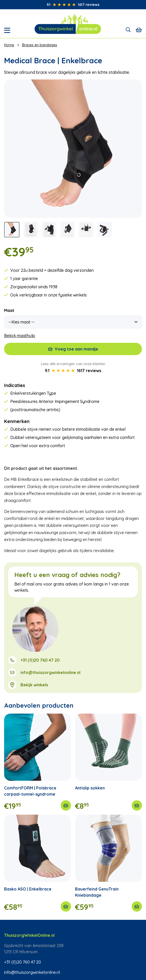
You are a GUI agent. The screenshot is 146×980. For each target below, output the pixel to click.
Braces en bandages (40, 45)
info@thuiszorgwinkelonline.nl (50, 672)
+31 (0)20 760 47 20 (40, 660)
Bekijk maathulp (20, 336)
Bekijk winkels (34, 685)
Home (9, 45)
